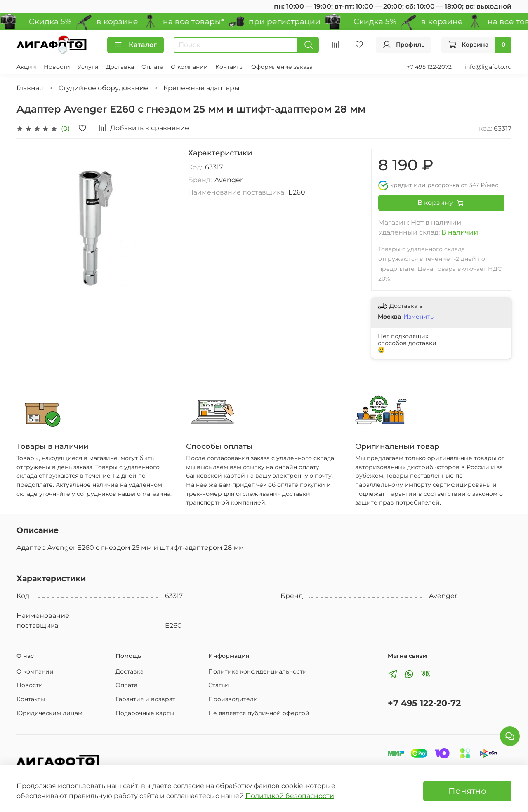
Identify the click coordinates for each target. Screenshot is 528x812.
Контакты (230, 67)
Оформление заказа (282, 67)
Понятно (467, 791)
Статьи (219, 685)
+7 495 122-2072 (429, 67)
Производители (233, 699)
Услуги (88, 67)
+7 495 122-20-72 (424, 703)
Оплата (152, 67)
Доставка (120, 67)
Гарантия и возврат (145, 699)
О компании (189, 67)
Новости (57, 67)
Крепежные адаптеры (202, 88)
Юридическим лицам (49, 713)
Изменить (418, 317)
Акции (26, 67)
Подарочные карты (145, 713)
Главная (30, 88)
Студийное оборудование (103, 88)
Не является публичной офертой (259, 713)
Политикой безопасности (290, 796)
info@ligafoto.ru (488, 67)
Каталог (136, 45)
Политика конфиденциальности (258, 671)
